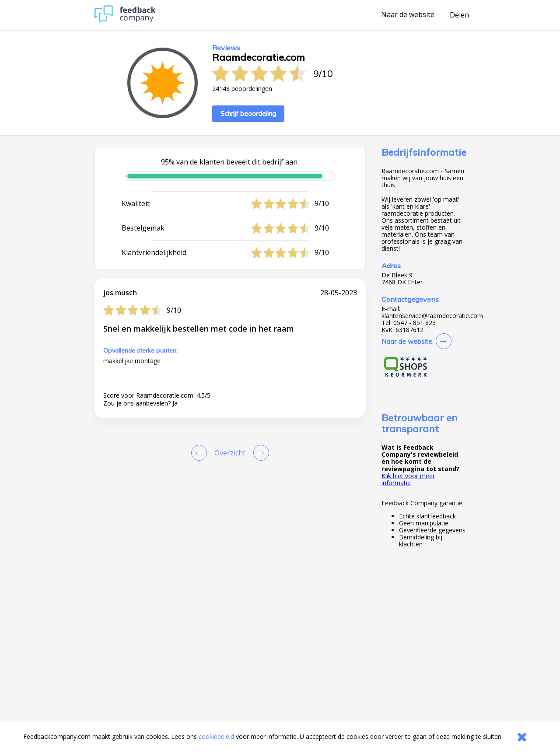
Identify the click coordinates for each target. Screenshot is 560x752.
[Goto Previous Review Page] (201, 453)
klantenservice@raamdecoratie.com (432, 316)
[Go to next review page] (259, 453)
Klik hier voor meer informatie (408, 479)
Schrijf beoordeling (248, 114)
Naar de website (408, 15)
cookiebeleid (216, 736)
